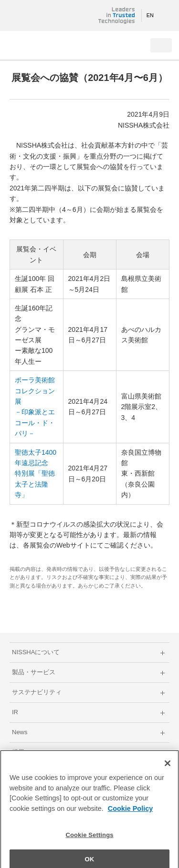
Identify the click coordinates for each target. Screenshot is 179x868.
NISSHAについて (36, 652)
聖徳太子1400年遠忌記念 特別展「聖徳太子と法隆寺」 (36, 474)
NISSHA (38, 16)
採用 (18, 752)
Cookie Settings (89, 839)
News (20, 732)
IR (15, 712)
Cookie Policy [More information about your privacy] (130, 812)
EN (150, 15)
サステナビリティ (37, 692)
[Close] (168, 767)
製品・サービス (34, 672)
